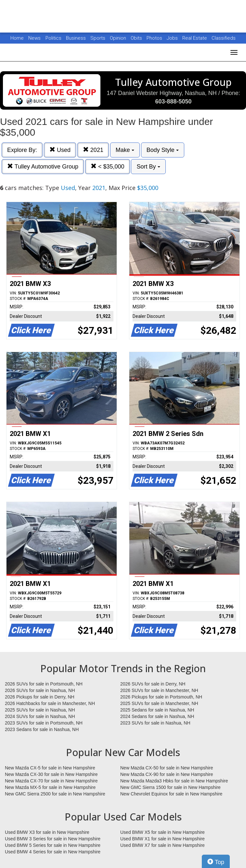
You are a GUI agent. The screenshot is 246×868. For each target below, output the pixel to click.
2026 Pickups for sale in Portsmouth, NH (161, 697)
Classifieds (224, 38)
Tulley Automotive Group (43, 166)
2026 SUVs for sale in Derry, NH (153, 684)
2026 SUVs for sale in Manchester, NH (159, 690)
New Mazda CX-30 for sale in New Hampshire (51, 774)
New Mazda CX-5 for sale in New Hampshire (50, 768)
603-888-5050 (173, 102)
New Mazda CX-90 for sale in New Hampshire (167, 774)
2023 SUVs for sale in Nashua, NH (155, 723)
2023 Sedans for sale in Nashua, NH (42, 729)
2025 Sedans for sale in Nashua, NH (157, 710)
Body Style (163, 150)
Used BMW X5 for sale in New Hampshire (162, 832)
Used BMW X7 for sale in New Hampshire (162, 845)
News (34, 38)
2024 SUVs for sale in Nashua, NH (40, 716)
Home (17, 38)
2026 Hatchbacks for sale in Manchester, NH (50, 703)
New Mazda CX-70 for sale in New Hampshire (51, 781)
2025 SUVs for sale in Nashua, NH (40, 710)
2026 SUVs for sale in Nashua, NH (40, 690)
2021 (93, 150)
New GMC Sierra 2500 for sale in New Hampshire (55, 794)
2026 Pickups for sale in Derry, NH (40, 697)
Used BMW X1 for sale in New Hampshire (162, 839)
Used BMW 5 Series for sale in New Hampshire (53, 845)
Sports (98, 38)
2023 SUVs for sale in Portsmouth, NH (44, 723)
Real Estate (195, 38)
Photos (155, 38)
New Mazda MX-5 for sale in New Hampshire (50, 787)
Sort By (148, 167)
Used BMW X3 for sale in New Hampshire (47, 832)
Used (60, 150)
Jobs (173, 38)
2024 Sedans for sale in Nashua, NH (157, 716)
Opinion (119, 38)
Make (125, 150)
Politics (53, 38)
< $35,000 (108, 166)
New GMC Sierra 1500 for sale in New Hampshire (170, 787)
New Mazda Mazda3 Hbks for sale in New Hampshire (174, 781)
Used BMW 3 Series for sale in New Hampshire (53, 839)
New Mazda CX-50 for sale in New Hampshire (167, 768)
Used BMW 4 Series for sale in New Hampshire (53, 852)
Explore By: (22, 150)
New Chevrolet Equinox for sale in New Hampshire (171, 794)
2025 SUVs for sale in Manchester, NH (159, 703)
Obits (137, 38)
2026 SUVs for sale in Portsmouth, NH (44, 684)
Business (77, 38)
